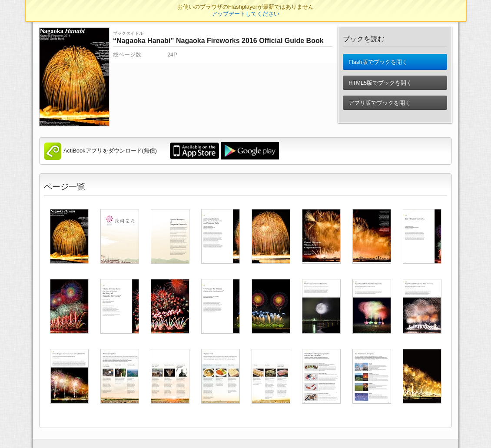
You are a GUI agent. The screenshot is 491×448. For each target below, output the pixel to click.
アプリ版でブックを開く (380, 106)
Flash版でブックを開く (378, 64)
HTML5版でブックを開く (380, 86)
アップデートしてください (245, 14)
